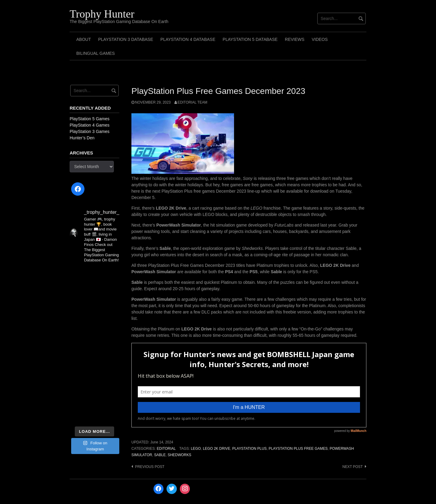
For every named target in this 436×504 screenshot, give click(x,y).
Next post (353, 467)
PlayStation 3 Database (126, 39)
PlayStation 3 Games (90, 131)
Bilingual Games (96, 53)
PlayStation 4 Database (188, 39)
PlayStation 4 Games (90, 125)
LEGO (196, 449)
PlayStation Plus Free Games (298, 449)
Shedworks (180, 455)
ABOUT (84, 39)
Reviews (295, 39)
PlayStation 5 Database (250, 39)
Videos (320, 39)
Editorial (166, 449)
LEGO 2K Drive (217, 449)
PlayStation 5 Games (90, 119)
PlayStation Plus (249, 449)
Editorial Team (193, 102)
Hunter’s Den (82, 138)
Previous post (150, 467)
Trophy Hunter (102, 14)
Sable (160, 455)
